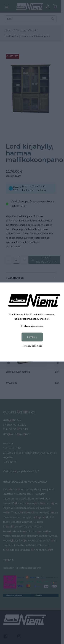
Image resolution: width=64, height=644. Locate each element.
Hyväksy (32, 337)
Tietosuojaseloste (32, 326)
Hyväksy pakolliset (32, 346)
